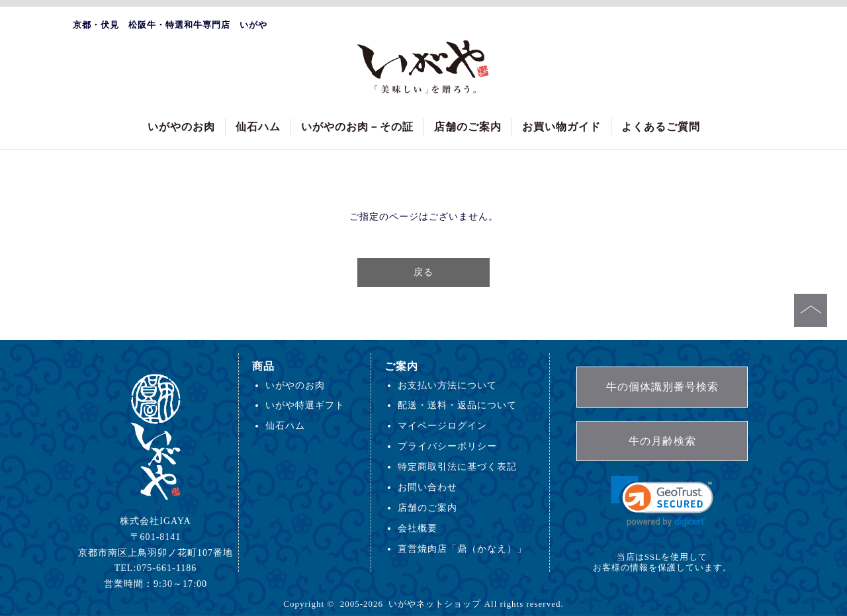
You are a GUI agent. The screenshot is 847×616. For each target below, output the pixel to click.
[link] (662, 501)
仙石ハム (258, 127)
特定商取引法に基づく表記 (457, 466)
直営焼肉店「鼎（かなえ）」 (462, 549)
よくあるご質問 (661, 127)
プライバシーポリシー (447, 446)
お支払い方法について (447, 385)
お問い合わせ (427, 487)
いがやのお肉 (181, 127)
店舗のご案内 (468, 127)
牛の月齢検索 (662, 441)
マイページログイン (442, 425)
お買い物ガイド (561, 127)
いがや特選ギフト (305, 405)
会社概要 (418, 528)
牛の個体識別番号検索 (662, 387)
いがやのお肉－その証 (357, 127)
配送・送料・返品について (457, 405)
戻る (423, 272)
